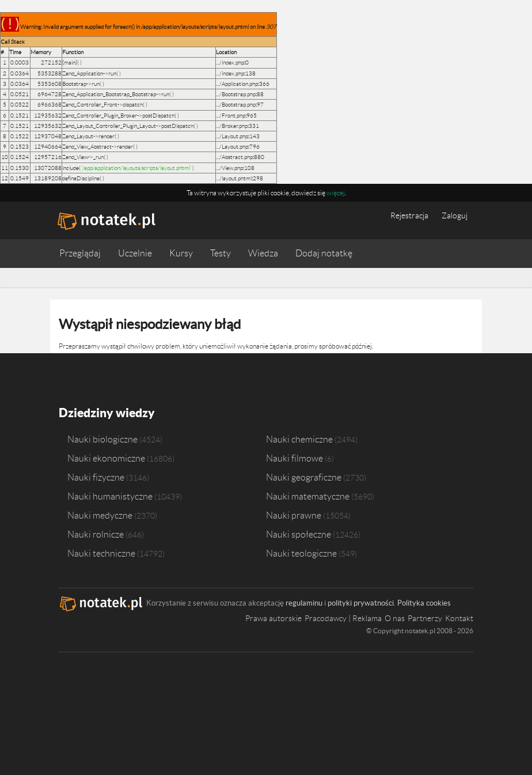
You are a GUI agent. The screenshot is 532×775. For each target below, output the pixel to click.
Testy (221, 253)
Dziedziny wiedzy (106, 412)
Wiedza (263, 253)
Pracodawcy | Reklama (343, 617)
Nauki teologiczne (301, 552)
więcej (336, 193)
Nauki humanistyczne (110, 495)
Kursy (181, 253)
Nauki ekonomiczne (106, 457)
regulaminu (304, 602)
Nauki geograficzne (304, 476)
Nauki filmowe (294, 457)
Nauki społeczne (299, 533)
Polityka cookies (424, 602)
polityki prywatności (361, 602)
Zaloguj (455, 216)
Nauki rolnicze (96, 533)
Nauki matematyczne (308, 495)
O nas (395, 617)
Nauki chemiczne (299, 438)
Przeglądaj (80, 253)
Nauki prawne (294, 514)
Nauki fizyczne (96, 476)
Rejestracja (409, 216)
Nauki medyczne (100, 514)
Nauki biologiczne (102, 438)
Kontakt (459, 617)
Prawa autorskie (273, 617)
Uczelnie (135, 253)
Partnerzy (425, 617)
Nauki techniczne (101, 552)
